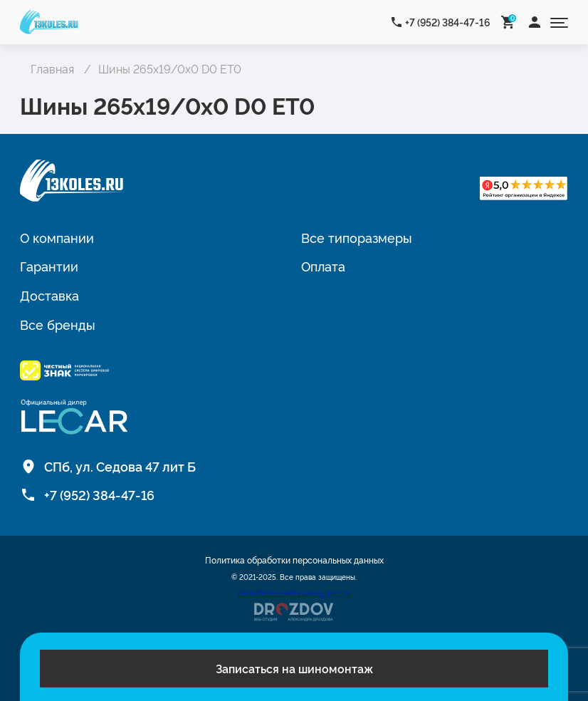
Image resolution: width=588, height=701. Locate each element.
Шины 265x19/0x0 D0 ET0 (170, 68)
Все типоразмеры (357, 237)
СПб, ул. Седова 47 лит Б (120, 466)
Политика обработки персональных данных (294, 560)
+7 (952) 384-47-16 (448, 22)
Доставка (49, 295)
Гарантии (49, 266)
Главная (52, 68)
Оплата (323, 266)
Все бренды (58, 324)
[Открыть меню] (559, 22)
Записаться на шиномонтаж (294, 668)
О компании (57, 237)
